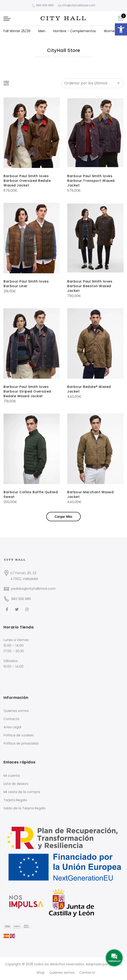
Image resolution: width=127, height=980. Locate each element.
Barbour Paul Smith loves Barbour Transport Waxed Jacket (91, 181)
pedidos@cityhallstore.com (33, 589)
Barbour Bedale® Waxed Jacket (89, 389)
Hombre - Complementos (75, 31)
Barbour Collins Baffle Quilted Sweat (31, 494)
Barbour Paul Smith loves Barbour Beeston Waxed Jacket (90, 286)
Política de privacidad (21, 743)
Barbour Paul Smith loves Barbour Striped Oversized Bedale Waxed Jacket (27, 391)
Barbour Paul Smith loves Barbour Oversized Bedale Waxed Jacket (27, 181)
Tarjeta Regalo (15, 800)
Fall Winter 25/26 (17, 31)
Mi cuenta (12, 776)
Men (42, 31)
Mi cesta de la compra (22, 792)
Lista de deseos (16, 784)
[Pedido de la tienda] (93, 83)
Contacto (11, 719)
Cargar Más (63, 517)
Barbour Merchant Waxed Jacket (90, 494)
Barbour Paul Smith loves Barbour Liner (26, 284)
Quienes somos (16, 711)
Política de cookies (19, 735)
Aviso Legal (12, 727)
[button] (121, 29)
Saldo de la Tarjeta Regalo (25, 808)
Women (110, 31)
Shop (41, 973)
